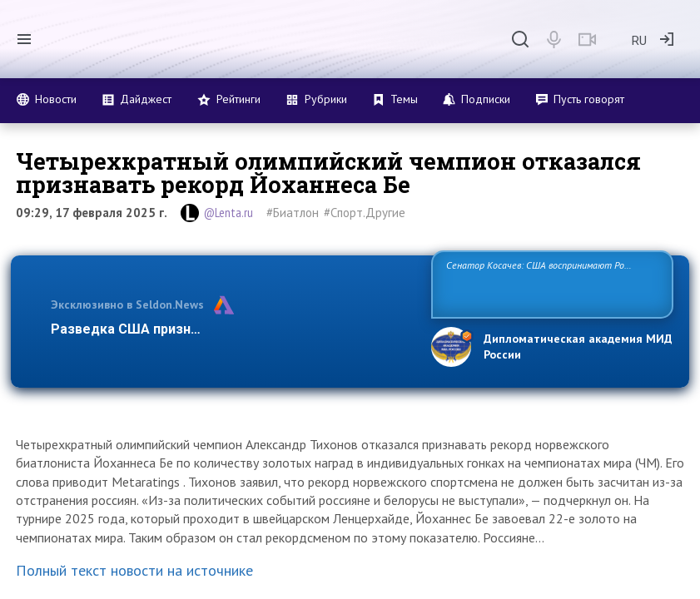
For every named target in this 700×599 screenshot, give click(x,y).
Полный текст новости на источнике (134, 570)
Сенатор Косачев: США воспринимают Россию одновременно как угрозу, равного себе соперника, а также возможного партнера (552, 283)
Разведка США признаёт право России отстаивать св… (232, 329)
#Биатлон (293, 213)
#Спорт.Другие (365, 213)
